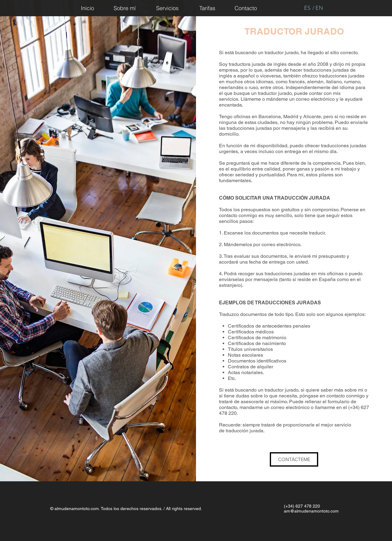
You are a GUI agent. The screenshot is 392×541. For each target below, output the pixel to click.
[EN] (319, 8)
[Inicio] (87, 8)
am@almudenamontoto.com (311, 511)
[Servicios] (167, 8)
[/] (313, 8)
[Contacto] (246, 8)
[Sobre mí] (125, 8)
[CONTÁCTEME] (294, 459)
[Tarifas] (207, 8)
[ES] (307, 8)
